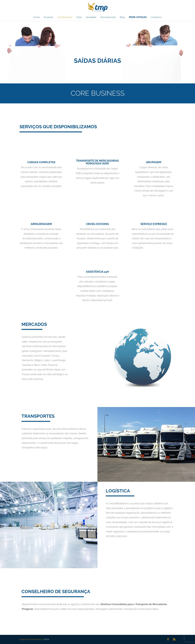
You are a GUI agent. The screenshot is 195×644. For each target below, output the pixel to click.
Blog (122, 17)
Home (36, 17)
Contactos (156, 17)
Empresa (49, 17)
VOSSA (46, 639)
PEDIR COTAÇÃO (138, 17)
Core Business (65, 17)
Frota (79, 17)
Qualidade (91, 17)
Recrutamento (108, 17)
